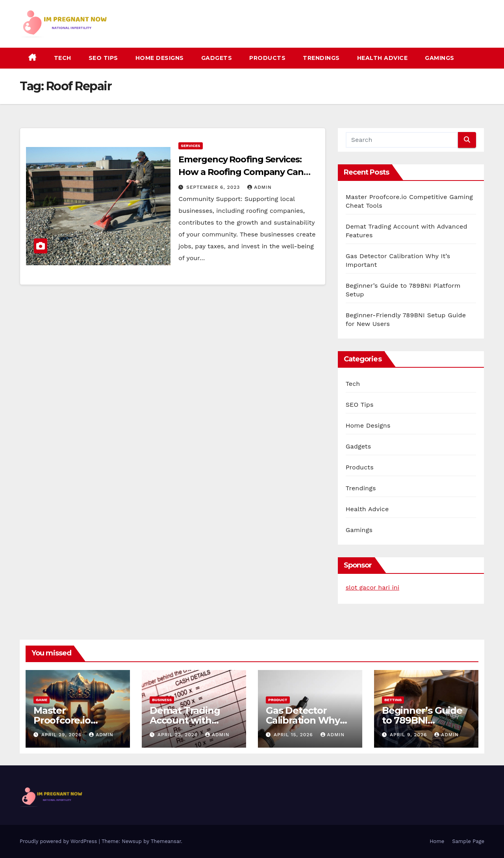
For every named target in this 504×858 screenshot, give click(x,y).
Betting (393, 700)
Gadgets (217, 58)
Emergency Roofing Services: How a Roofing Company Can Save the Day (241, 172)
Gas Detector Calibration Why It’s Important (303, 720)
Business (162, 700)
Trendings (321, 58)
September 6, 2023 (214, 187)
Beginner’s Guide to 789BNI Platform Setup (422, 720)
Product (278, 700)
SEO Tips (103, 58)
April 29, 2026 (62, 735)
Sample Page (468, 841)
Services (190, 146)
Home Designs (160, 58)
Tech (63, 58)
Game (42, 700)
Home (437, 841)
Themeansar (166, 841)
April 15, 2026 (294, 735)
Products (267, 58)
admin (259, 187)
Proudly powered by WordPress (59, 841)
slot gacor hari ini (372, 587)
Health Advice (383, 58)
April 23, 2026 (179, 735)
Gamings (440, 58)
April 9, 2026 (409, 735)
